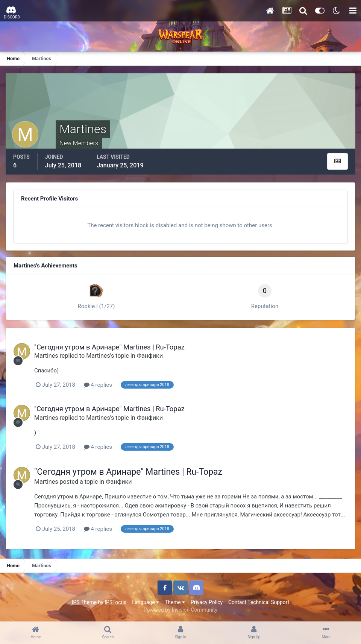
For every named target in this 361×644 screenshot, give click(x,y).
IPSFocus (115, 602)
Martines (46, 356)
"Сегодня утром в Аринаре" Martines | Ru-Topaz (109, 347)
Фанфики (150, 356)
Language (146, 602)
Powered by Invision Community (180, 610)
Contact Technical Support (259, 602)
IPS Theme (84, 602)
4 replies (98, 385)
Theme (175, 602)
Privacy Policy (207, 602)
